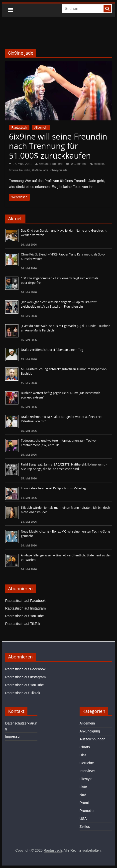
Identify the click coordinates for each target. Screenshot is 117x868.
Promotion (88, 811)
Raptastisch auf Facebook (25, 601)
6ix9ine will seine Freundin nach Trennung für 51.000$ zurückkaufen (58, 146)
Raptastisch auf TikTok (23, 624)
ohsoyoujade (59, 170)
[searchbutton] (107, 9)
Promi (84, 803)
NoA (83, 795)
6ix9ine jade (40, 170)
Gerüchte (87, 763)
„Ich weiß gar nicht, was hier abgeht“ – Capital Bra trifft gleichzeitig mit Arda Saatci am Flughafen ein (59, 304)
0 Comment (76, 164)
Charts (85, 747)
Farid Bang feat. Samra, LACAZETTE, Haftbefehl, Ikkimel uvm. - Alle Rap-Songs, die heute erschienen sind (64, 467)
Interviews (87, 771)
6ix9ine (99, 164)
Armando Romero (51, 164)
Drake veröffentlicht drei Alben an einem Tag (52, 350)
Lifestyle (86, 779)
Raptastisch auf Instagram (26, 608)
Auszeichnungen (93, 739)
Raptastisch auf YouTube (25, 616)
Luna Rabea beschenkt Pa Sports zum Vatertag (53, 488)
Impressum (14, 736)
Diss (83, 755)
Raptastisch (19, 128)
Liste (83, 787)
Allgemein (41, 128)
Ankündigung (90, 731)
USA (83, 819)
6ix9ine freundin (20, 170)
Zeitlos (85, 827)
